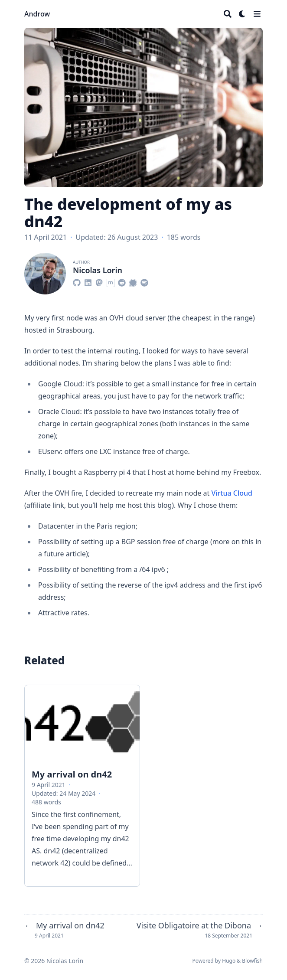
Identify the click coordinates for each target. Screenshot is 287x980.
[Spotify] (144, 281)
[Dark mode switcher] (242, 14)
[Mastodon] (99, 281)
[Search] (228, 14)
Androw (37, 14)
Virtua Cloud (232, 493)
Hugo (229, 961)
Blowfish (252, 961)
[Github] (77, 281)
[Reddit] (122, 281)
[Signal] (133, 281)
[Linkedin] (88, 281)
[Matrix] (111, 281)
